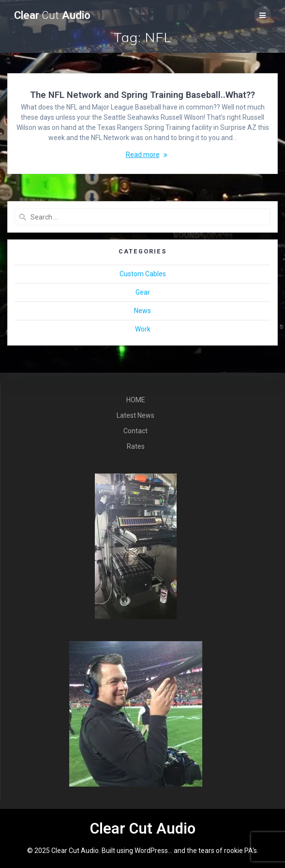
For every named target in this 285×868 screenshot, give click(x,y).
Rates (136, 446)
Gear (143, 292)
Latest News (135, 415)
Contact (135, 431)
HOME (136, 400)
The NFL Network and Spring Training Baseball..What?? (142, 95)
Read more (143, 155)
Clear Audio (52, 15)
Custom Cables (143, 274)
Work (143, 329)
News (142, 311)
